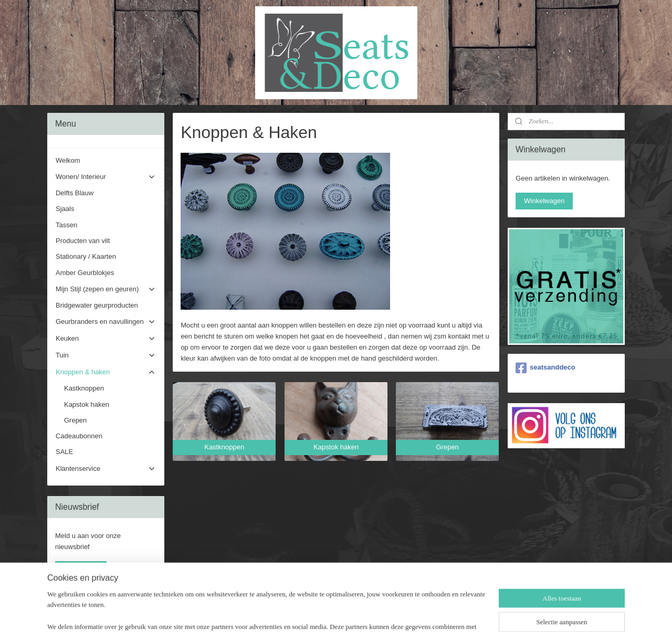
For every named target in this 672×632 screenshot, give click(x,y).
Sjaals (65, 209)
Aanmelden (81, 569)
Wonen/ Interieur (106, 177)
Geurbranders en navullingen (106, 322)
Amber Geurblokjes (85, 273)
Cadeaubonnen (79, 436)
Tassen (66, 225)
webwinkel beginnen (357, 613)
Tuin (106, 355)
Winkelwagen (544, 201)
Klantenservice (106, 469)
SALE (64, 452)
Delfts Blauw (75, 193)
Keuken (106, 339)
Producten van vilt (83, 241)
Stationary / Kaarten (86, 256)
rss (323, 613)
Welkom (68, 160)
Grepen (75, 420)
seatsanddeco (545, 368)
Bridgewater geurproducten (97, 305)
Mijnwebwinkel (438, 613)
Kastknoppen (84, 388)
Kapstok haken (87, 404)
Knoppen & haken (106, 372)
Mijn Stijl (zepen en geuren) (106, 289)
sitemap (304, 613)
